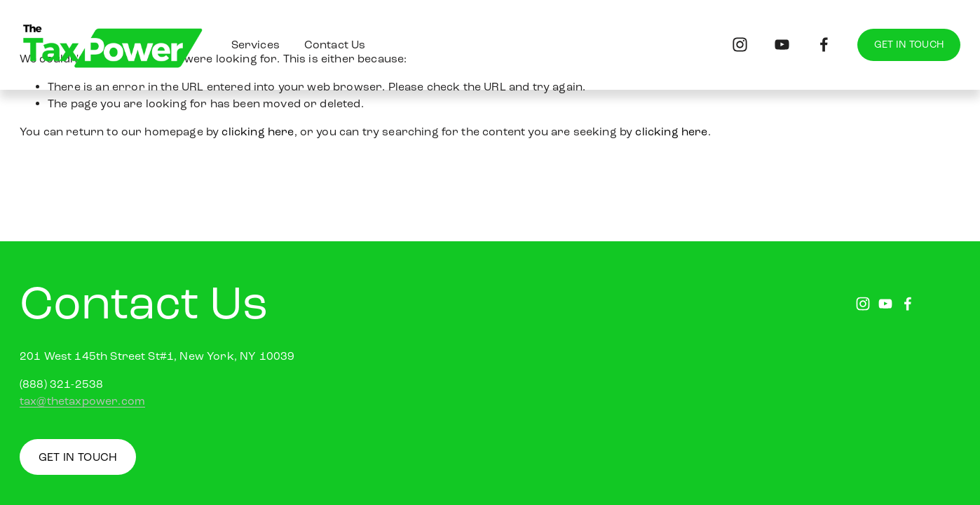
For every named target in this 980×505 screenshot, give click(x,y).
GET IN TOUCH (909, 45)
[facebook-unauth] (824, 45)
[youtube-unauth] (782, 45)
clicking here (258, 132)
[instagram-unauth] (740, 45)
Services (256, 45)
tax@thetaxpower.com (82, 401)
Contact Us (335, 45)
